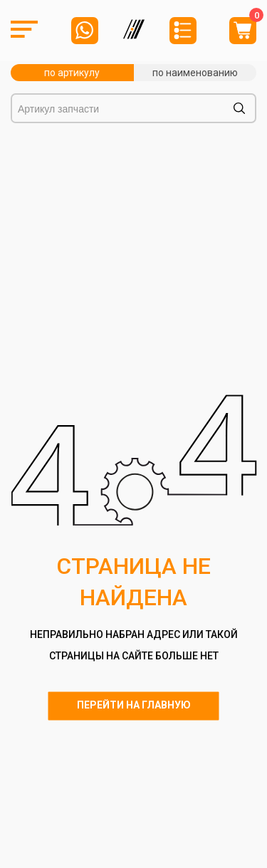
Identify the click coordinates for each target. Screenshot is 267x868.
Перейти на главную (134, 706)
